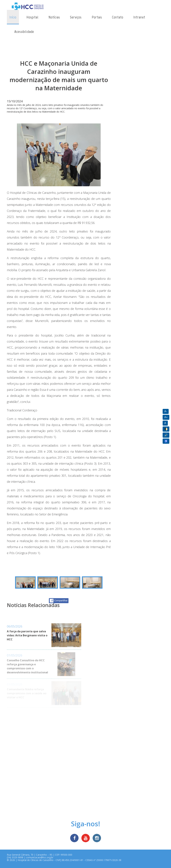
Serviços (76, 17)
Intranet (139, 17)
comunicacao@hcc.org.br (40, 857)
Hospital (32, 17)
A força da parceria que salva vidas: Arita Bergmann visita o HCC (27, 635)
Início (13, 17)
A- (166, 411)
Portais (97, 17)
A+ (166, 417)
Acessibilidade (24, 32)
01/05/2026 (15, 655)
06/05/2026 (15, 626)
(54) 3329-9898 (15, 857)
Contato (118, 17)
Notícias (54, 17)
